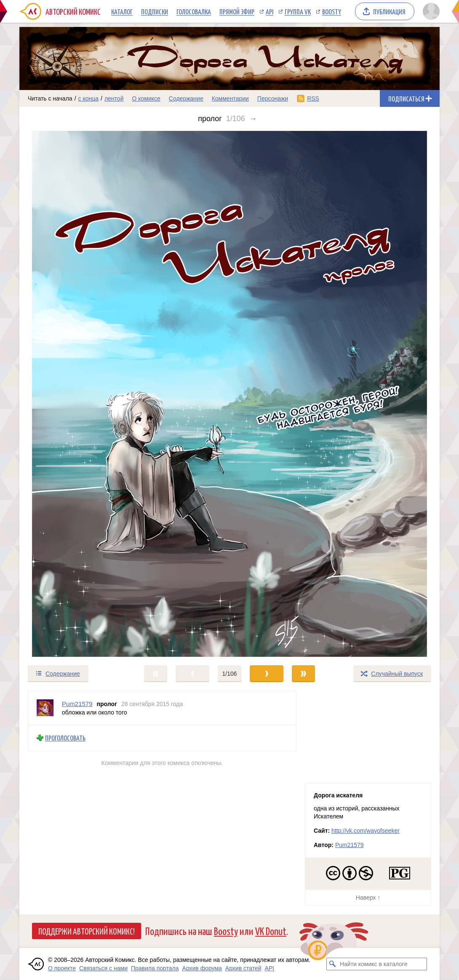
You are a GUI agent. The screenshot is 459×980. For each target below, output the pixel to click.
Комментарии (230, 98)
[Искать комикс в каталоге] (333, 964)
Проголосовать (65, 738)
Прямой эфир (237, 11)
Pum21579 (350, 845)
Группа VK (298, 11)
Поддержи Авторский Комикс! (87, 931)
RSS (313, 98)
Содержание (186, 98)
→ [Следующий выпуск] (253, 119)
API (270, 11)
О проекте (62, 968)
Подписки (155, 11)
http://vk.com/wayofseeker (366, 831)
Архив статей (243, 968)
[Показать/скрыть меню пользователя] (430, 11)
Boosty (332, 11)
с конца (89, 98)
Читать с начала (50, 98)
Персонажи (273, 98)
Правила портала (155, 968)
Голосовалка (194, 11)
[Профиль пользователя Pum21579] (45, 708)
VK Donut (271, 931)
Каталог (122, 11)
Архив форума (202, 968)
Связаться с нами (103, 968)
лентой (114, 98)
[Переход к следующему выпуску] (229, 394)
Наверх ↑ (368, 898)
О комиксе (146, 98)
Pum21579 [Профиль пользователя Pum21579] (77, 704)
